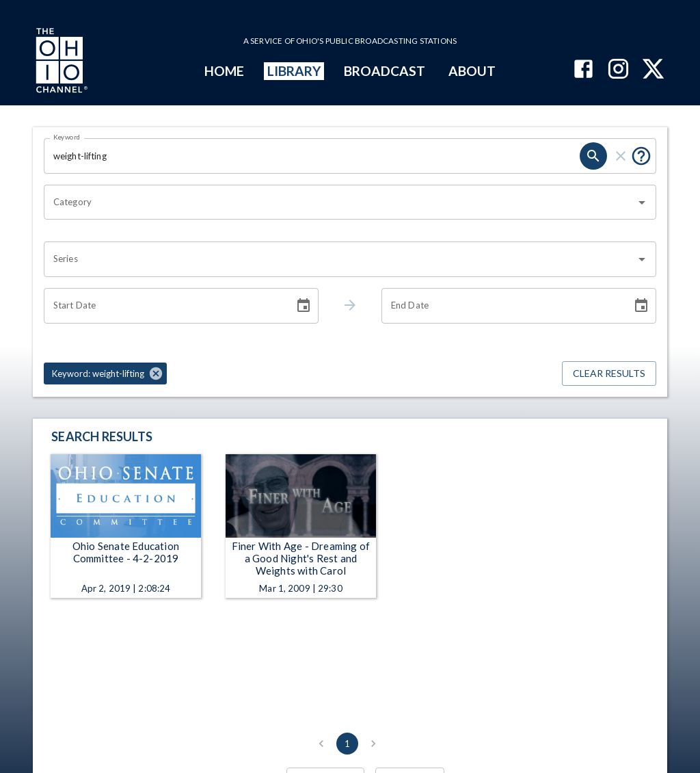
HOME (224, 71)
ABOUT (472, 71)
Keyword (67, 137)
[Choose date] (304, 306)
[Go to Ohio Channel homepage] (60, 62)
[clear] (621, 156)
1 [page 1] (347, 744)
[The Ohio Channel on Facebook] (583, 70)
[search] (593, 156)
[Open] (642, 202)
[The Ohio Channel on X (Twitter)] (653, 70)
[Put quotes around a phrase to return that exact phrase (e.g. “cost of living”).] (641, 156)
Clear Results (609, 374)
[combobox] (340, 202)
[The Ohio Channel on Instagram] (618, 70)
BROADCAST (385, 71)
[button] (105, 374)
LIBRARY (294, 71)
